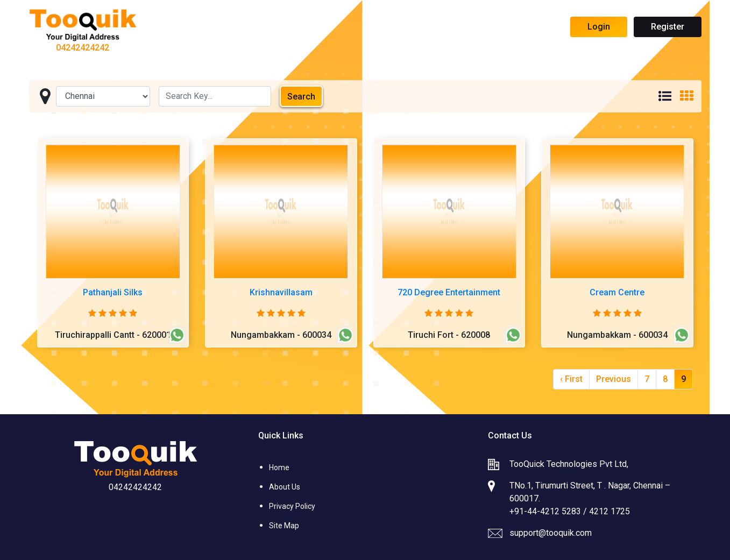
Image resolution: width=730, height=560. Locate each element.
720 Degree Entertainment (449, 292)
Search (301, 97)
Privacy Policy (292, 506)
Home (279, 467)
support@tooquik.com (551, 533)
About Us (285, 487)
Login (599, 27)
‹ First (571, 379)
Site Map (284, 526)
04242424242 (83, 48)
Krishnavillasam (281, 292)
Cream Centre (617, 292)
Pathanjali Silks (113, 292)
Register (668, 27)
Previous (614, 379)
